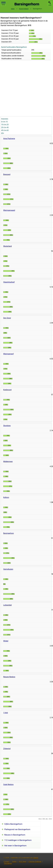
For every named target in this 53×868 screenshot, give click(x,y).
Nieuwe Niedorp (9, 677)
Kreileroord (7, 390)
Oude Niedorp (8, 784)
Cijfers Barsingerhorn (13, 824)
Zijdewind (7, 749)
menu (3, 4)
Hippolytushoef (9, 282)
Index (13, 9)
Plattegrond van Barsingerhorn (17, 829)
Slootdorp (7, 426)
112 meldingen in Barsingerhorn (18, 840)
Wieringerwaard (9, 210)
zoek (50, 5)
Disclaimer (8, 863)
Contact (6, 862)
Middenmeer (8, 461)
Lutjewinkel (7, 605)
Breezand (7, 174)
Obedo (36, 858)
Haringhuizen (8, 569)
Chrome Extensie (35, 862)
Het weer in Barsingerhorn (15, 846)
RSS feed (23, 862)
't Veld (6, 713)
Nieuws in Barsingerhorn (15, 835)
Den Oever (7, 318)
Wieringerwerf (8, 354)
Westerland (7, 246)
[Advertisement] (25, 90)
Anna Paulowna (9, 139)
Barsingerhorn (9, 533)
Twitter (14, 862)
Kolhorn (6, 497)
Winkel (6, 641)
